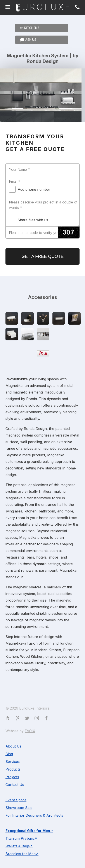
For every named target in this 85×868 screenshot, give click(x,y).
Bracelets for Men (21, 854)
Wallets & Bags (18, 846)
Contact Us (15, 785)
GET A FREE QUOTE (42, 256)
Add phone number (30, 189)
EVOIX (30, 731)
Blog (9, 754)
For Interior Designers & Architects (34, 815)
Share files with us (28, 220)
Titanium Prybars (20, 838)
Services (13, 762)
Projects (12, 777)
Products (13, 769)
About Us (13, 746)
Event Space (16, 800)
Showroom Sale (19, 808)
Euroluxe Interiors (42, 8)
